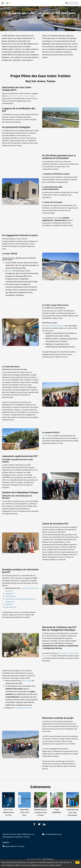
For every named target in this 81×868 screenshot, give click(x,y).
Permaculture (11, 596)
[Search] (72, 3)
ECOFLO (45, 436)
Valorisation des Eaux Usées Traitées (21, 96)
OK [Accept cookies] (77, 863)
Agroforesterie (11, 607)
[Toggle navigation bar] (3, 3)
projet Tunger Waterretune (54, 326)
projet (10, 271)
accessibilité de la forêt (23, 708)
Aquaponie (10, 593)
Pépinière (9, 604)
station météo (27, 681)
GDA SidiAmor (48, 859)
